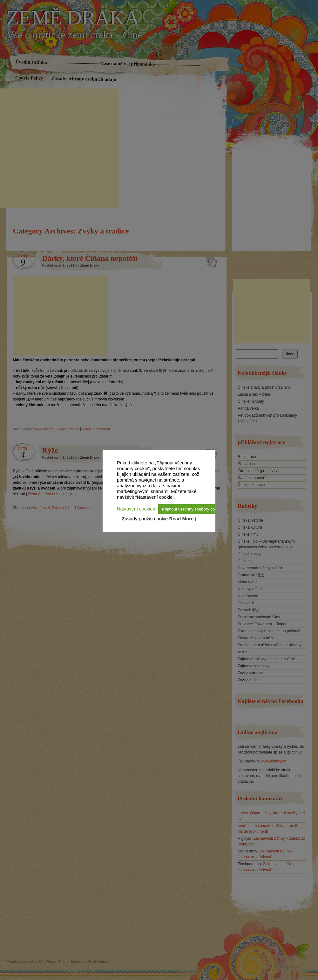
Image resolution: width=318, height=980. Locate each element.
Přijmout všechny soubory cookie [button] (192, 509)
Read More (182, 519)
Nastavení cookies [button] (136, 509)
